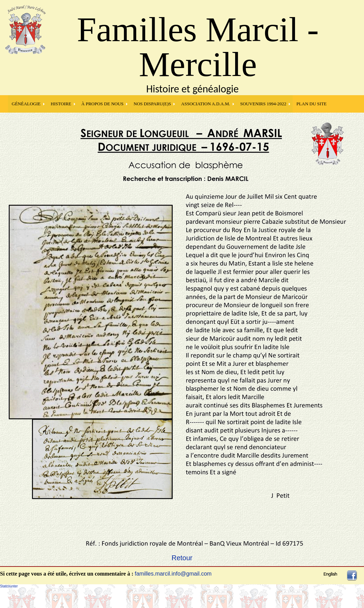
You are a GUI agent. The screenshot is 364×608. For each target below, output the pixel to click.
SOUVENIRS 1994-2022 (264, 104)
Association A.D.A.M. (206, 104)
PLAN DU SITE (312, 104)
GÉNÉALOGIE (26, 104)
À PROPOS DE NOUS (103, 104)
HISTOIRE (61, 104)
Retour (182, 558)
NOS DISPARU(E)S (153, 104)
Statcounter (9, 586)
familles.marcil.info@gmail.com (173, 574)
